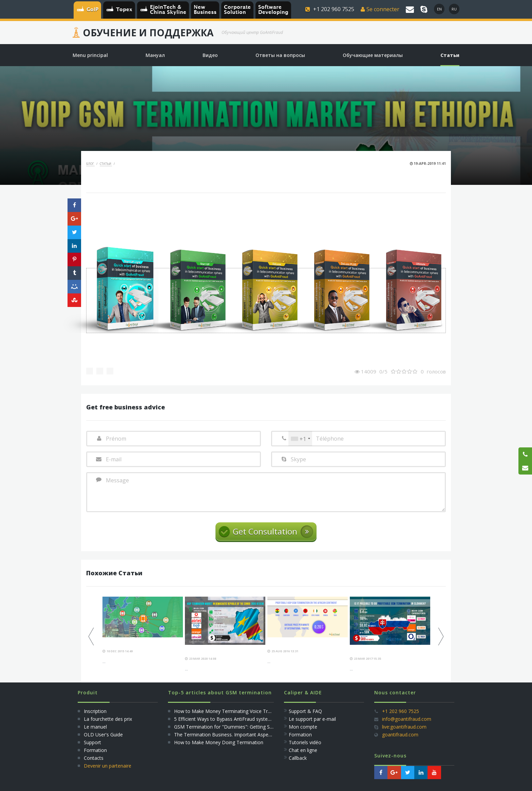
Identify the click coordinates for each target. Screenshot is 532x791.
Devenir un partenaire (108, 766)
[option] (143, 631)
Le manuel (95, 727)
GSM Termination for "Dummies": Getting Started (229, 727)
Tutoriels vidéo (305, 742)
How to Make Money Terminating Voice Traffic (226, 711)
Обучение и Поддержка (148, 33)
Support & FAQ (305, 711)
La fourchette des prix (108, 719)
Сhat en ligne (303, 750)
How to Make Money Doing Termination (219, 742)
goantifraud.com (400, 735)
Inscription (94, 711)
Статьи (106, 164)
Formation (95, 750)
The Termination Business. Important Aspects (224, 735)
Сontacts (94, 758)
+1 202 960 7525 (401, 711)
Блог (90, 164)
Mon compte (303, 727)
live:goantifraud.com (404, 727)
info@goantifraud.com (407, 719)
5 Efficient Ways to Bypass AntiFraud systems (224, 719)
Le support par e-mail (312, 719)
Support (92, 742)
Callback (298, 758)
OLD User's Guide (103, 735)
